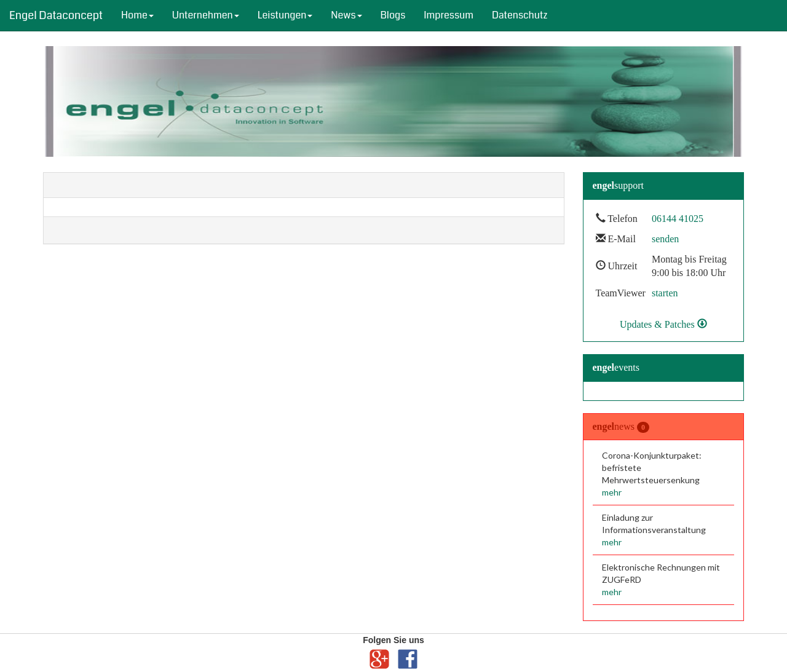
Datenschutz (520, 15)
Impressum (449, 15)
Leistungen (285, 15)
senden (665, 239)
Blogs (393, 15)
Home (137, 15)
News (346, 15)
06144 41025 (678, 219)
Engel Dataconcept (56, 15)
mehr (612, 492)
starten (665, 293)
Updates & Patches (663, 324)
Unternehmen (206, 15)
